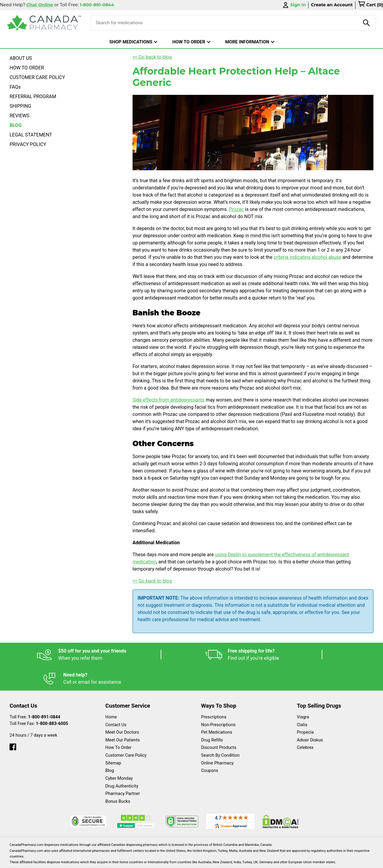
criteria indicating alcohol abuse (307, 257)
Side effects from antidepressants (169, 400)
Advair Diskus (310, 716)
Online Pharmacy (217, 739)
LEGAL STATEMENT (31, 135)
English (210, 860)
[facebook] (13, 722)
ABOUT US (21, 58)
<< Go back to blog (152, 57)
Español (184, 860)
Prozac (236, 209)
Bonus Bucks (118, 777)
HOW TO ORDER (27, 68)
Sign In (294, 5)
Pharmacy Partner (123, 770)
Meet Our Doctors (122, 708)
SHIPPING (20, 106)
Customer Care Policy (126, 731)
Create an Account (332, 5)
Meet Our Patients (123, 716)
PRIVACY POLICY (28, 144)
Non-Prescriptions (218, 701)
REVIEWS (19, 116)
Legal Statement (243, 860)
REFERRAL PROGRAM (33, 96)
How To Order (118, 724)
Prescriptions (214, 693)
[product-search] (367, 23)
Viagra (303, 693)
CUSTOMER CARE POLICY (37, 77)
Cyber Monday (119, 754)
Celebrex (305, 724)
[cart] (370, 5)
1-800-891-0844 (44, 693)
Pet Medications (217, 708)
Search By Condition (220, 731)
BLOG (16, 125)
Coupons (210, 747)
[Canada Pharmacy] (44, 23)
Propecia (305, 708)
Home (111, 693)
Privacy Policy (282, 860)
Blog (110, 747)
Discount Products (219, 724)
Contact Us (116, 701)
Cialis (302, 701)
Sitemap (113, 739)
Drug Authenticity (122, 762)
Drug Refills (212, 716)
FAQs (15, 87)
